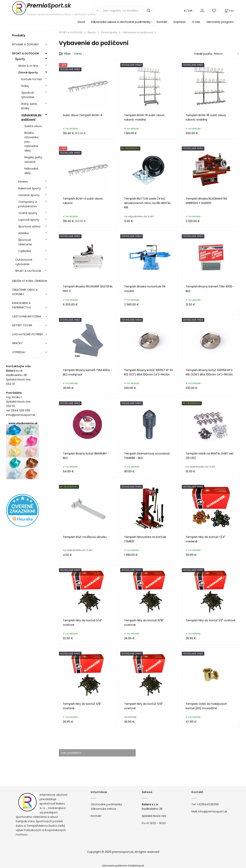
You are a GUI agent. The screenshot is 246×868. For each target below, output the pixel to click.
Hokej (25, 86)
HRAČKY (17, 343)
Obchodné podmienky (106, 804)
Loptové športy (29, 220)
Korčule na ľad (31, 79)
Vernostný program (220, 22)
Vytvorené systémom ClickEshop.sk (123, 866)
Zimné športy (28, 72)
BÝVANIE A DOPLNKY (25, 44)
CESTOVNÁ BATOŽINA (27, 316)
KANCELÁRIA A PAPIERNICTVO (22, 305)
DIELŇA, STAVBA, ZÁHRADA (29, 281)
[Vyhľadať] (96, 11)
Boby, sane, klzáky (29, 106)
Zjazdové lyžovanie (28, 95)
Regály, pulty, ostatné (33, 159)
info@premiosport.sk (213, 812)
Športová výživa (29, 226)
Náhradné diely (31, 171)
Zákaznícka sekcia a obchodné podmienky (121, 22)
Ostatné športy (29, 195)
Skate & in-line (28, 66)
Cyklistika (25, 251)
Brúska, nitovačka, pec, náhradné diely (32, 142)
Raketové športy (30, 188)
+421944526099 (208, 804)
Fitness (23, 182)
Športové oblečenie (25, 242)
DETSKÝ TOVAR (22, 325)
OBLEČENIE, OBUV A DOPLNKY (25, 292)
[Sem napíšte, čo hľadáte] (127, 11)
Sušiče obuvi (33, 126)
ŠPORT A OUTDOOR (25, 53)
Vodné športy (28, 213)
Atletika (23, 233)
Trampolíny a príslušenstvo (28, 204)
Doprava (180, 22)
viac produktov (73, 753)
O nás (196, 22)
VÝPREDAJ (19, 352)
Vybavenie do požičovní (31, 117)
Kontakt (162, 22)
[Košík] (229, 11)
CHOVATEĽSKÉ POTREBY (28, 334)
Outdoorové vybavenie (24, 262)
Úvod (81, 22)
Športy (20, 59)
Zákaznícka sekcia (103, 809)
